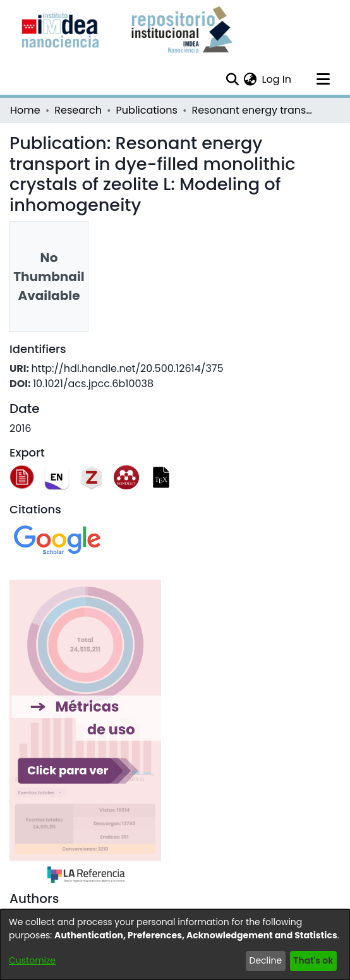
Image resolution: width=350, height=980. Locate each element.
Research (78, 110)
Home (25, 110)
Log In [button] (277, 79)
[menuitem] (250, 80)
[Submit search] (232, 80)
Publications (147, 110)
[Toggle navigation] (323, 80)
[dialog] (175, 945)
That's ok (313, 960)
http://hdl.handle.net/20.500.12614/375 (127, 368)
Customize (32, 960)
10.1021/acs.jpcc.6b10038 (93, 384)
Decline (266, 960)
